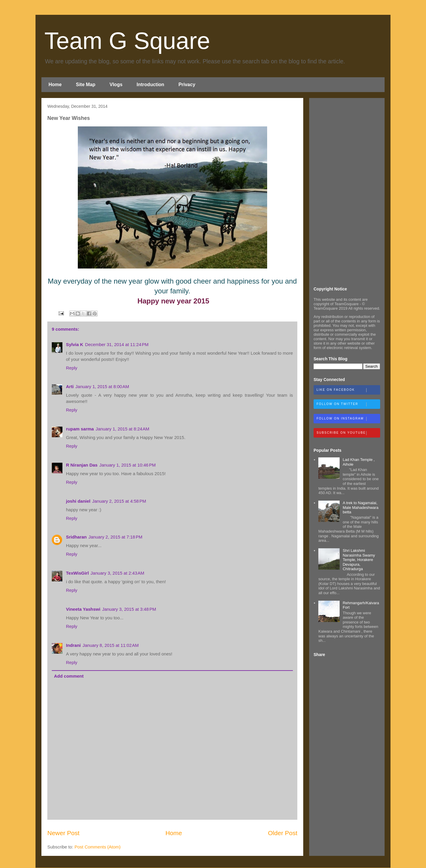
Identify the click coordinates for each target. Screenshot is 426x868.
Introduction (150, 85)
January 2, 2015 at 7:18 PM (115, 537)
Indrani (73, 645)
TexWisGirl (77, 573)
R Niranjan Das (82, 465)
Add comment (69, 676)
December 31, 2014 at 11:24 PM (117, 344)
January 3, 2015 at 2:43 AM (117, 573)
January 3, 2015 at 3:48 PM (129, 609)
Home (55, 85)
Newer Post (63, 833)
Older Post (283, 833)
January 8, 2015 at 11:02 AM (111, 645)
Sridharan (76, 537)
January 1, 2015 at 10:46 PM (128, 465)
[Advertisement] (347, 191)
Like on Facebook (348, 390)
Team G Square (127, 41)
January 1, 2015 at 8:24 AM (122, 429)
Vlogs (116, 85)
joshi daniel (78, 501)
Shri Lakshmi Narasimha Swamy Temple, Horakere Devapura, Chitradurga (359, 560)
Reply (72, 368)
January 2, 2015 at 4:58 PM (119, 501)
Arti (70, 386)
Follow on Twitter (348, 404)
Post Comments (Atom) (98, 847)
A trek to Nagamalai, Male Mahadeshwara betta (360, 507)
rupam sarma (80, 429)
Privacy (187, 85)
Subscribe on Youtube (348, 433)
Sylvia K (75, 344)
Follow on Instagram (348, 419)
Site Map (85, 85)
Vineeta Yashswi (83, 609)
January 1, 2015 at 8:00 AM (102, 386)
